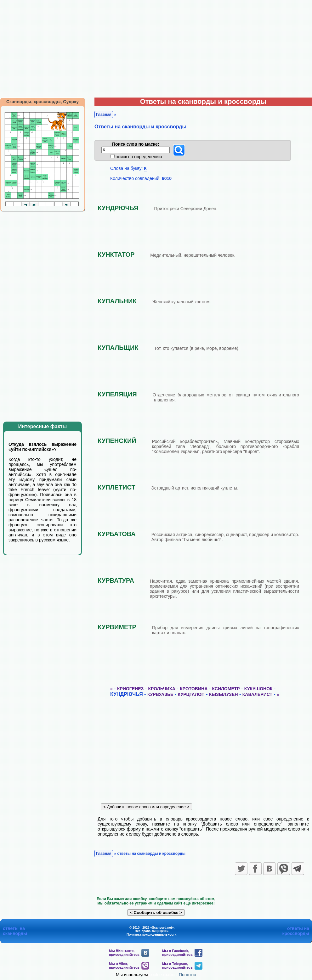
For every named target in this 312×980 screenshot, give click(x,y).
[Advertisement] (156, 47)
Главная (104, 115)
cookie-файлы (163, 975)
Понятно (187, 975)
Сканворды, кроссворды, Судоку (43, 102)
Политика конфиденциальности (152, 935)
